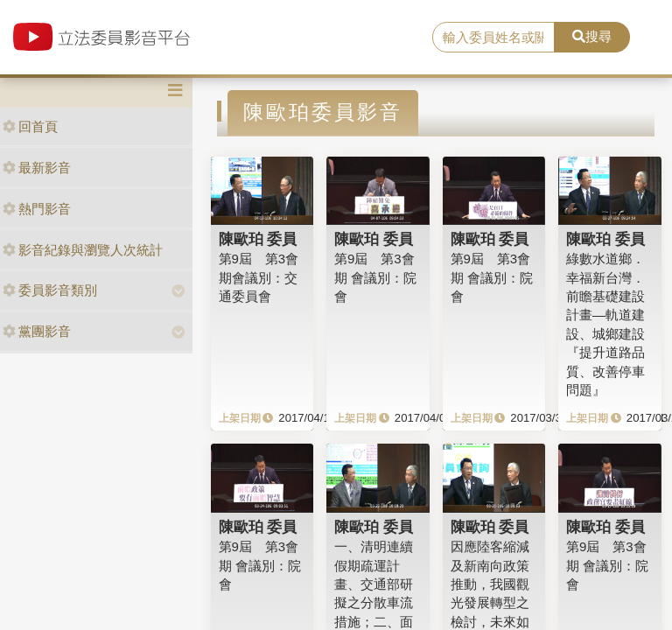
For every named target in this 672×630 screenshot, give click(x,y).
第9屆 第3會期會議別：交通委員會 (259, 277)
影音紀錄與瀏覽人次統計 (83, 250)
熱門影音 (37, 209)
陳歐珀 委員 (258, 239)
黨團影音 (37, 331)
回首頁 (30, 126)
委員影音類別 (50, 290)
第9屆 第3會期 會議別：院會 (375, 277)
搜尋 (592, 36)
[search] (493, 38)
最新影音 (37, 168)
